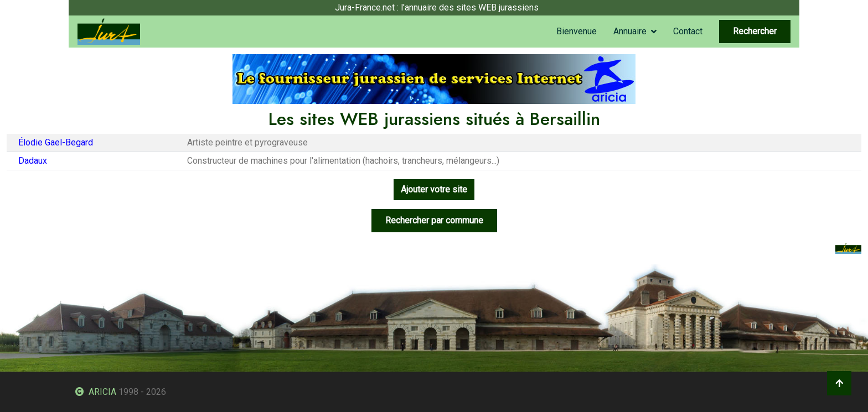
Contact (688, 31)
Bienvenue (577, 31)
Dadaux (33, 161)
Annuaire (630, 31)
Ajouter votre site (434, 189)
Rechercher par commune (434, 220)
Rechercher (755, 31)
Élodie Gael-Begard (56, 142)
